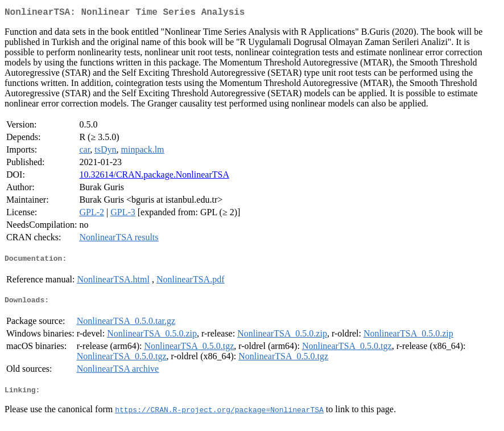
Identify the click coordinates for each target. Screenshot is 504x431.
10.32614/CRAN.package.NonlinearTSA (154, 177)
